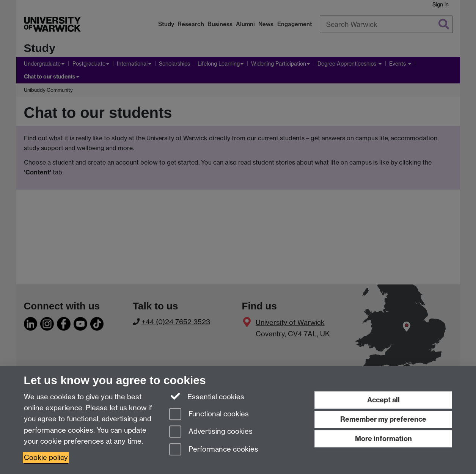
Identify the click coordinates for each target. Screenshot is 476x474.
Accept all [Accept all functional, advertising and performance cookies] (383, 400)
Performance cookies (214, 450)
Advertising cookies (211, 432)
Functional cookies (209, 415)
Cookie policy (46, 458)
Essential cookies (207, 396)
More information (383, 439)
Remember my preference (383, 419)
